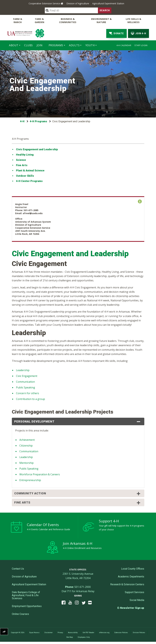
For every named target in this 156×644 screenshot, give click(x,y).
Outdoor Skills (25, 175)
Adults (74, 45)
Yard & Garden (40, 20)
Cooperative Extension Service (46, 3)
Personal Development (78, 421)
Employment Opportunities (27, 606)
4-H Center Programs (29, 181)
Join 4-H (138, 33)
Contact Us (18, 568)
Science (21, 160)
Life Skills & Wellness (134, 20)
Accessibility (73, 632)
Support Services (134, 592)
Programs (56, 45)
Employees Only (84, 637)
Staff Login (141, 45)
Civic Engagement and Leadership (37, 149)
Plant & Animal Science (30, 170)
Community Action (78, 493)
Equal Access (34, 632)
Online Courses (20, 614)
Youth (90, 45)
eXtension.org (104, 632)
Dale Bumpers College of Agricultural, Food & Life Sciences (26, 595)
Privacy (60, 632)
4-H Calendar (124, 45)
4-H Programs (38, 121)
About (14, 45)
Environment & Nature (101, 20)
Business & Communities (68, 20)
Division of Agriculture (78, 3)
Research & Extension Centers (127, 584)
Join (40, 45)
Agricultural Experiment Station (108, 3)
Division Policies (139, 632)
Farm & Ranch (18, 20)
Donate (116, 33)
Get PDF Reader (88, 632)
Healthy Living (25, 154)
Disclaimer (49, 632)
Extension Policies (121, 632)
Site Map (70, 637)
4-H (22, 121)
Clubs (28, 45)
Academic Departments (131, 576)
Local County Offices (133, 568)
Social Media (137, 600)
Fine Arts (22, 165)
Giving (78, 595)
